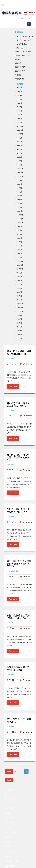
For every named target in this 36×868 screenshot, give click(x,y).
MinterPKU (19, 48)
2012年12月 (19, 304)
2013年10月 (19, 269)
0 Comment (26, 364)
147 (25, 776)
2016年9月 (19, 138)
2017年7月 (19, 99)
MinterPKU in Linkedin (23, 52)
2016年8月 (19, 142)
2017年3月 (19, 115)
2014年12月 (19, 215)
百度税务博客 (20, 79)
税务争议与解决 (10, 822)
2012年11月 (19, 308)
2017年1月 (19, 122)
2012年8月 (19, 319)
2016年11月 (19, 130)
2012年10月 (19, 311)
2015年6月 (19, 192)
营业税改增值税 (10, 847)
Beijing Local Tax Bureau (24, 36)
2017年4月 (19, 111)
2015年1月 (19, 211)
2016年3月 (19, 161)
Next (9, 780)
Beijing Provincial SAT (23, 40)
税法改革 (8, 842)
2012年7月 (19, 323)
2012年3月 (19, 338)
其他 (6, 803)
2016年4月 (19, 157)
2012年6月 (19, 327)
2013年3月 (19, 292)
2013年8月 (19, 277)
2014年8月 (19, 230)
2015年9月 (19, 180)
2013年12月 (19, 261)
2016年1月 (19, 165)
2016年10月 (19, 134)
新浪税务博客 (20, 71)
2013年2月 (19, 296)
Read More (13, 387)
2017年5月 (19, 107)
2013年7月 (19, 281)
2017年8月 (19, 95)
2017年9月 (19, 92)
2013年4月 (19, 288)
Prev (9, 771)
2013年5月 (19, 284)
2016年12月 (19, 126)
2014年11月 (19, 219)
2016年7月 (19, 146)
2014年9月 (19, 227)
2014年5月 (19, 242)
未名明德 (18, 75)
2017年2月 (19, 119)
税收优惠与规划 (10, 832)
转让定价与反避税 (11, 851)
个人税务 (8, 794)
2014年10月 (19, 223)
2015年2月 (19, 207)
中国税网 (18, 59)
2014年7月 (19, 234)
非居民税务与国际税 (12, 861)
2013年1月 (19, 300)
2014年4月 (19, 246)
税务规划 (8, 827)
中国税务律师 (9, 798)
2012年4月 (19, 335)
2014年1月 (19, 257)
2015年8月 (19, 184)
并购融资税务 (9, 808)
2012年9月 (19, 315)
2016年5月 (19, 153)
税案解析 (8, 837)
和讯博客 (18, 63)
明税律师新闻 (9, 818)
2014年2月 (19, 254)
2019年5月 (19, 88)
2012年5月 (19, 331)
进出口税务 (9, 856)
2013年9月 (19, 273)
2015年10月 (19, 176)
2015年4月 (19, 200)
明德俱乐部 (9, 813)
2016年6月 (19, 149)
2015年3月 (19, 203)
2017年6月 (19, 103)
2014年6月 (19, 238)
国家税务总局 (20, 67)
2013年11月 (19, 265)
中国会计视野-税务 (22, 56)
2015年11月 (19, 173)
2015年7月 (19, 188)
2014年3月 (19, 250)
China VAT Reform (21, 44)
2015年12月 (19, 169)
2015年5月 (19, 196)
